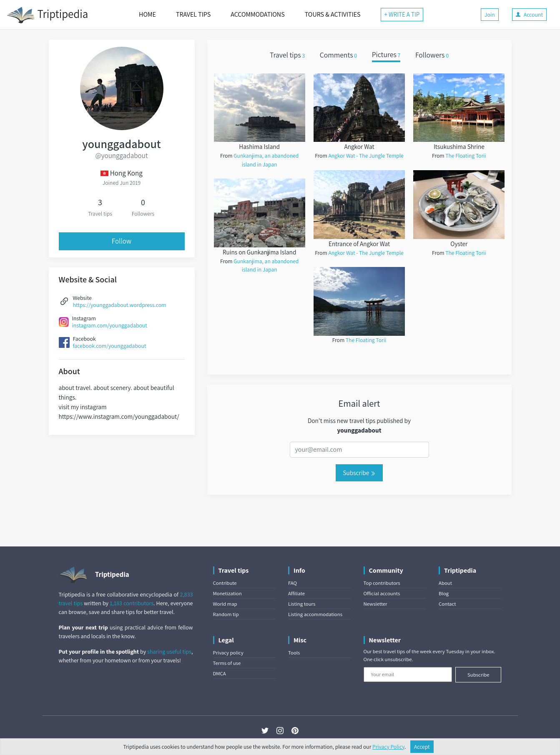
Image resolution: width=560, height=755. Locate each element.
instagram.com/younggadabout (110, 325)
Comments (339, 55)
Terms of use (227, 663)
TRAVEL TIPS (193, 14)
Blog (444, 593)
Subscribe (359, 473)
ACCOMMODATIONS (257, 14)
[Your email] (408, 674)
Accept (422, 747)
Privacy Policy (388, 747)
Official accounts (382, 593)
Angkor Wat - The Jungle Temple (366, 156)
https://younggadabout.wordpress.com (120, 305)
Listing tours (302, 604)
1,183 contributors (132, 603)
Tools (294, 653)
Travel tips (287, 55)
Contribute (225, 583)
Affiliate (296, 593)
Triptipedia (47, 15)
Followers (432, 55)
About (445, 583)
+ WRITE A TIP (402, 14)
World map (225, 604)
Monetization (227, 593)
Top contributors (382, 583)
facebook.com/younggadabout (110, 346)
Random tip (226, 614)
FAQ (293, 583)
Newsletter (375, 604)
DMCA (220, 673)
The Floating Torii (366, 340)
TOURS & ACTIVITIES (333, 14)
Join (490, 15)
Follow (122, 241)
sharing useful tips (169, 652)
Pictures (386, 55)
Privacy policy (228, 653)
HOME (147, 14)
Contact (447, 604)
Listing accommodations (315, 614)
